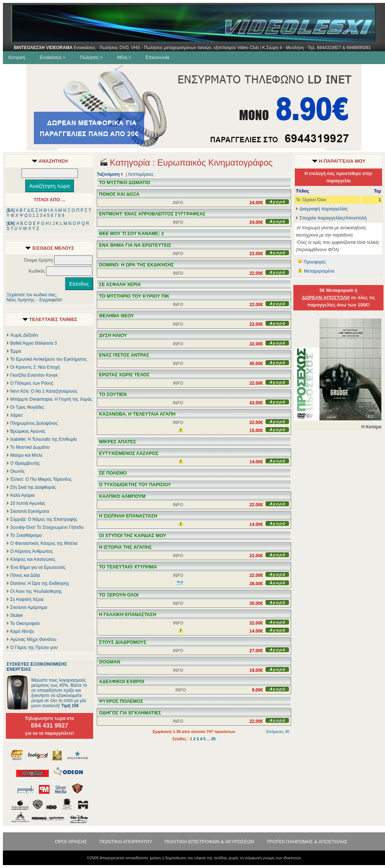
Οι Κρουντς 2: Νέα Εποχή (35, 367)
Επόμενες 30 (278, 732)
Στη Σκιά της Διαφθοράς (33, 487)
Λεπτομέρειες (141, 174)
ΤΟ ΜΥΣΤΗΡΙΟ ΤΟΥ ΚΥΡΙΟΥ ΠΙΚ (134, 296)
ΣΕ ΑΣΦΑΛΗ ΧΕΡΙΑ (120, 284)
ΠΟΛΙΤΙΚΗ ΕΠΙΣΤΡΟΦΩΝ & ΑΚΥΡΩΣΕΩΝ (209, 842)
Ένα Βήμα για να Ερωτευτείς (38, 567)
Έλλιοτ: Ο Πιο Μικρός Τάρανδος (41, 479)
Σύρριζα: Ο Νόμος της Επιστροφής (44, 519)
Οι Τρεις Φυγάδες (27, 407)
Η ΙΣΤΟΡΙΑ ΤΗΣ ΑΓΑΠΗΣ (125, 547)
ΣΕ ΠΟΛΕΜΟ (113, 473)
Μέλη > (124, 58)
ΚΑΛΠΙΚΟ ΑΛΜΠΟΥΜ (122, 496)
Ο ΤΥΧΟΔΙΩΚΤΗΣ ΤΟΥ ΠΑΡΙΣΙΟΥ (135, 485)
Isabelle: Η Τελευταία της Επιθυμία (43, 439)
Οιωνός (17, 471)
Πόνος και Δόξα (25, 575)
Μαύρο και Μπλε (26, 455)
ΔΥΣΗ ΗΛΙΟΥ (113, 335)
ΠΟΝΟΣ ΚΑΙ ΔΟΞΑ (119, 194)
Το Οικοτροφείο (25, 623)
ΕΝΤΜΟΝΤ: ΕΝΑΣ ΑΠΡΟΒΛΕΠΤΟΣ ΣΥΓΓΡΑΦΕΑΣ (152, 214)
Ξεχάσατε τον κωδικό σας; (32, 295)
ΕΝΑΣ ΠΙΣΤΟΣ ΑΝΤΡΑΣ (124, 355)
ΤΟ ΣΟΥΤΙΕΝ (113, 394)
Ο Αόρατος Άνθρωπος (31, 551)
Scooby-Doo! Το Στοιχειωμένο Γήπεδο (47, 527)
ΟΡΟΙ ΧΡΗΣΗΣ (71, 842)
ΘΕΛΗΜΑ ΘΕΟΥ (116, 316)
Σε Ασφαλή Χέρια (27, 599)
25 (213, 739)
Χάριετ (17, 415)
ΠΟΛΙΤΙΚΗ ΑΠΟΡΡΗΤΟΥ (126, 842)
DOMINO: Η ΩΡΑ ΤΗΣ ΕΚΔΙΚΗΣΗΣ (136, 265)
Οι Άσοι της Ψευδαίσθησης (36, 591)
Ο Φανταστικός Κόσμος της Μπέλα (44, 543)
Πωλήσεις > (91, 58)
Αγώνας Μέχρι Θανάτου (33, 639)
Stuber (17, 615)
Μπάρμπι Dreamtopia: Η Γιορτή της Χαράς (51, 399)
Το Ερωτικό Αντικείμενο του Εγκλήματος (49, 359)
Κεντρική (17, 58)
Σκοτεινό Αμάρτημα (29, 607)
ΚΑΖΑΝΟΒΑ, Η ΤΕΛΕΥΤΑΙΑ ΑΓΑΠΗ (137, 414)
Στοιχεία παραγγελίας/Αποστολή (333, 218)
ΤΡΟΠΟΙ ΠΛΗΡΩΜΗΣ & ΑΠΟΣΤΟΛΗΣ (307, 842)
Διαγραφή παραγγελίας (322, 209)
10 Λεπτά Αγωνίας (28, 503)
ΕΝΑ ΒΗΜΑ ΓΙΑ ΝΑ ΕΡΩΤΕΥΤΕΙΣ (135, 245)
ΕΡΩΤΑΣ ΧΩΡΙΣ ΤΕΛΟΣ (124, 375)
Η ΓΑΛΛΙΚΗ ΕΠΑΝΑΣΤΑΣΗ (128, 615)
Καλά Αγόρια (22, 495)
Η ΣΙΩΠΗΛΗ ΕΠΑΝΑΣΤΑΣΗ (128, 516)
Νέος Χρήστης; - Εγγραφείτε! (34, 300)
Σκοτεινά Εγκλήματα (30, 511)
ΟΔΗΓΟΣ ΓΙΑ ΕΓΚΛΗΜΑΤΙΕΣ (130, 713)
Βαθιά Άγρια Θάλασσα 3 (33, 343)
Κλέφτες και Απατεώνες (33, 559)
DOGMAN (110, 662)
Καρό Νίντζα (22, 631)
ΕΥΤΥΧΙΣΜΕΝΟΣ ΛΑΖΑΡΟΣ (129, 453)
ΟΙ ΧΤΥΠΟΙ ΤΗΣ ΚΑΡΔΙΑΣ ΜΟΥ (133, 536)
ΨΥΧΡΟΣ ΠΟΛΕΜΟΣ (121, 701)
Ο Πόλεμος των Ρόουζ (32, 383)
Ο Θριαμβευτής (25, 463)
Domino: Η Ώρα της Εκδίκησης (40, 583)
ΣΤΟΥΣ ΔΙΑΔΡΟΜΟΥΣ (123, 642)
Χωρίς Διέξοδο (24, 335)
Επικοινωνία (157, 58)
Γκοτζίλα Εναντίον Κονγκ (34, 375)
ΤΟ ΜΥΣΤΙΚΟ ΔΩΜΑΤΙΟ (125, 183)
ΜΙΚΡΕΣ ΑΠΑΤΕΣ (118, 442)
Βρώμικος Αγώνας (28, 431)
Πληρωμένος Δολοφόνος (34, 423)
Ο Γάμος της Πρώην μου (34, 647)
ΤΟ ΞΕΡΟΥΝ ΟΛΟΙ (119, 595)
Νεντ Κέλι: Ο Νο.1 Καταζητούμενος (44, 391)
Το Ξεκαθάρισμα (26, 535)
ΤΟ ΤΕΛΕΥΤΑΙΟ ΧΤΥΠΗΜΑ (128, 567)
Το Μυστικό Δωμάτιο (30, 447)
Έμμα (16, 351)
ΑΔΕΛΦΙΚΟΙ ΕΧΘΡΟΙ (122, 681)
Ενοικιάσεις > (53, 58)
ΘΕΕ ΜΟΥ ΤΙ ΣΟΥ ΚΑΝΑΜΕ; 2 (131, 233)
